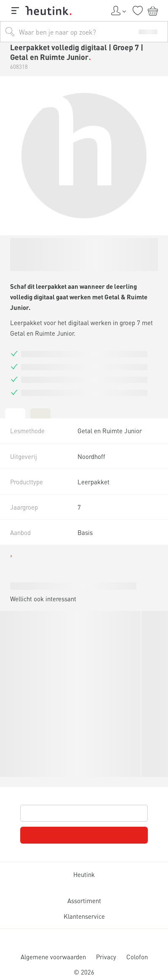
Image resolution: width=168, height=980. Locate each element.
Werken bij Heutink (47, 283)
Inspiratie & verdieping (57, 249)
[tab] (7, 887)
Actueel (36, 261)
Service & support (45, 275)
